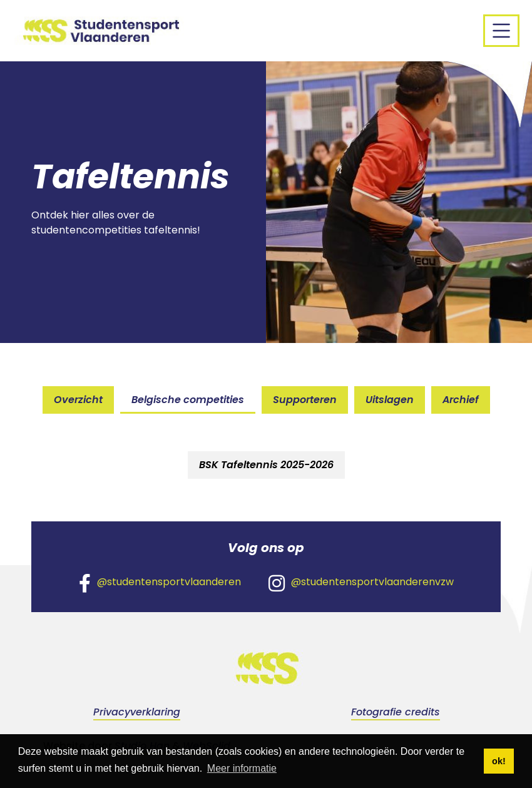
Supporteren (305, 400)
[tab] (266, 465)
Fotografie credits (396, 712)
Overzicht (78, 400)
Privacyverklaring (137, 712)
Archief (461, 400)
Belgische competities (188, 400)
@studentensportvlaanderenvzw (361, 583)
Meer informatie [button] (242, 768)
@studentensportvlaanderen (160, 583)
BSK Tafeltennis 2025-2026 (266, 465)
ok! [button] (499, 761)
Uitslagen (390, 400)
